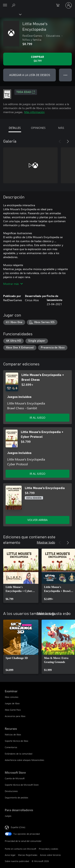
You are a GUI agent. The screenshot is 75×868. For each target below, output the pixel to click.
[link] (21, 576)
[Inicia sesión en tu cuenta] (69, 5)
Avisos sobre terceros (50, 855)
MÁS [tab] (61, 128)
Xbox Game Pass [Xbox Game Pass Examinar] (13, 710)
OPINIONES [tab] (38, 128)
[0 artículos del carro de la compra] (59, 5)
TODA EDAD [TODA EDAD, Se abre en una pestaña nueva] (26, 92)
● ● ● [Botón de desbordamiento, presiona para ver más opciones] (65, 75)
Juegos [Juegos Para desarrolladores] (8, 816)
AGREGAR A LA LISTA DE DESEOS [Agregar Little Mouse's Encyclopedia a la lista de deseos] (30, 75)
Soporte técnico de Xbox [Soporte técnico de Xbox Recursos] (16, 741)
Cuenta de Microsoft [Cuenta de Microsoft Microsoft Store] (15, 778)
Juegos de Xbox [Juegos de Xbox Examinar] (12, 703)
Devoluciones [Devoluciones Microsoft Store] (11, 791)
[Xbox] (10, 14)
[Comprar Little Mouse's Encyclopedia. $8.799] (37, 59)
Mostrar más (13, 284)
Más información (34, 112)
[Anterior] (60, 141)
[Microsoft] (37, 3)
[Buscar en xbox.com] (14, 5)
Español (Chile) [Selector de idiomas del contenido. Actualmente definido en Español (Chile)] (18, 827)
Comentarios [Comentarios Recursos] (11, 747)
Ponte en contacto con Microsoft (20, 849)
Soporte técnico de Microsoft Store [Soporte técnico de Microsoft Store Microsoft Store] (22, 785)
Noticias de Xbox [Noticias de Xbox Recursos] (13, 734)
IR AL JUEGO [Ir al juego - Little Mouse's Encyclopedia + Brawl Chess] (37, 418)
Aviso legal (10, 855)
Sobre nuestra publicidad (17, 861)
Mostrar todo (46, 542)
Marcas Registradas (28, 855)
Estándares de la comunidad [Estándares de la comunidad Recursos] (18, 754)
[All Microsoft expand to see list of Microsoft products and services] (5, 5)
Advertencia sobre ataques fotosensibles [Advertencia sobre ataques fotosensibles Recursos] (24, 760)
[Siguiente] (68, 141)
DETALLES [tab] (15, 128)
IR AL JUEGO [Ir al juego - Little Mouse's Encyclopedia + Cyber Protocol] (37, 474)
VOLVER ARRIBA (37, 520)
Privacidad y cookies (48, 849)
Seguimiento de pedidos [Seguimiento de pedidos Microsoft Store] (16, 797)
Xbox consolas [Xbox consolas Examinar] (12, 697)
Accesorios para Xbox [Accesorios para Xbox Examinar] (15, 716)
